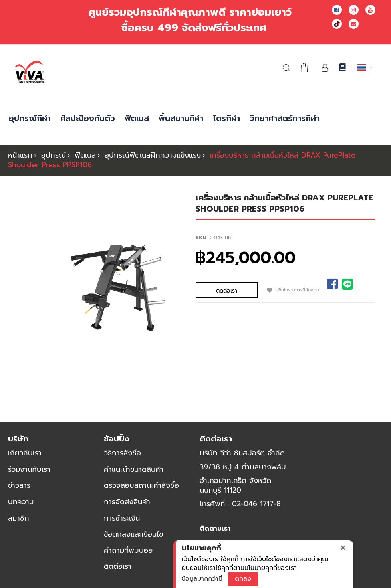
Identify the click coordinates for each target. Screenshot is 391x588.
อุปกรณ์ (54, 155)
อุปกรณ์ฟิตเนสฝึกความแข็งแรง (153, 155)
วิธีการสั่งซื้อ (122, 453)
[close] (343, 548)
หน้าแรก (20, 155)
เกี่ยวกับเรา (25, 453)
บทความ (21, 502)
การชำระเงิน (122, 518)
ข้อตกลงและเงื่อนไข (133, 534)
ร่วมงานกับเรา (29, 469)
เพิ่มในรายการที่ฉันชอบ (264, 289)
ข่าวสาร (19, 485)
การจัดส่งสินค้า (127, 502)
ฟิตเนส (85, 155)
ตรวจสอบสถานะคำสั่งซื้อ (141, 485)
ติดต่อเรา (118, 566)
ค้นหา (287, 68)
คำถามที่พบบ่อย (128, 550)
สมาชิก (19, 518)
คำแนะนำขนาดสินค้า (134, 469)
